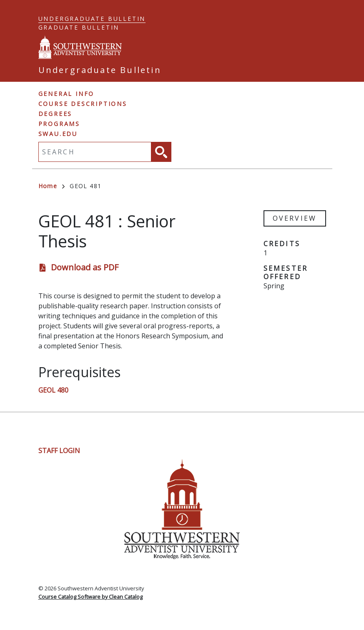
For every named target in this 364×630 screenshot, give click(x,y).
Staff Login (59, 451)
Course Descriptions (83, 104)
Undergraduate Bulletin (92, 19)
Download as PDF (85, 267)
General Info (67, 94)
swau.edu (58, 134)
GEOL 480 (53, 390)
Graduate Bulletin (79, 27)
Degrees (55, 114)
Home (52, 186)
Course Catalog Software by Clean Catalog (90, 597)
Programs (59, 124)
